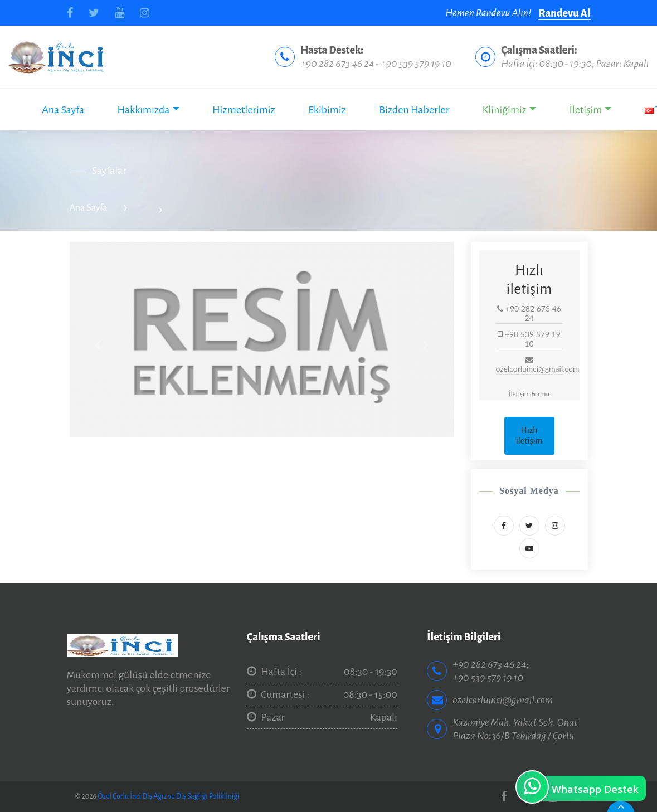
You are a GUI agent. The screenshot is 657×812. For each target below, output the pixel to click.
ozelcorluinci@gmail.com (503, 700)
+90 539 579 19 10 (416, 64)
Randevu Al (564, 13)
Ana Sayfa (63, 110)
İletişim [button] (585, 110)
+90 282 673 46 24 (337, 64)
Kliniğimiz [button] (504, 110)
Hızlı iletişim (529, 436)
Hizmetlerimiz (244, 110)
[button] (99, 345)
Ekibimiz (327, 110)
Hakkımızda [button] (144, 110)
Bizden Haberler (414, 110)
